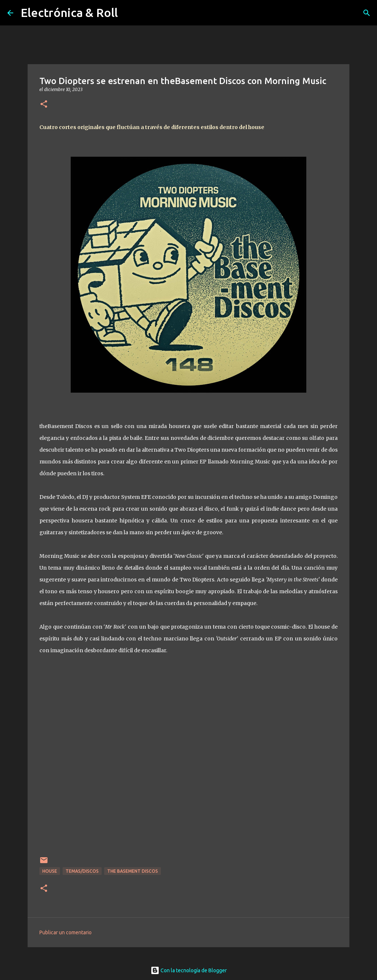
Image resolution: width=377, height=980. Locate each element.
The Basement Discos (133, 871)
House (50, 871)
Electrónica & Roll (69, 13)
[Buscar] (367, 13)
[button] (44, 105)
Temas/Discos (82, 871)
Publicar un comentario (66, 932)
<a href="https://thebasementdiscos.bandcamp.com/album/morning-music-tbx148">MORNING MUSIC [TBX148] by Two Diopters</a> (188, 765)
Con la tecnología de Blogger (189, 970)
